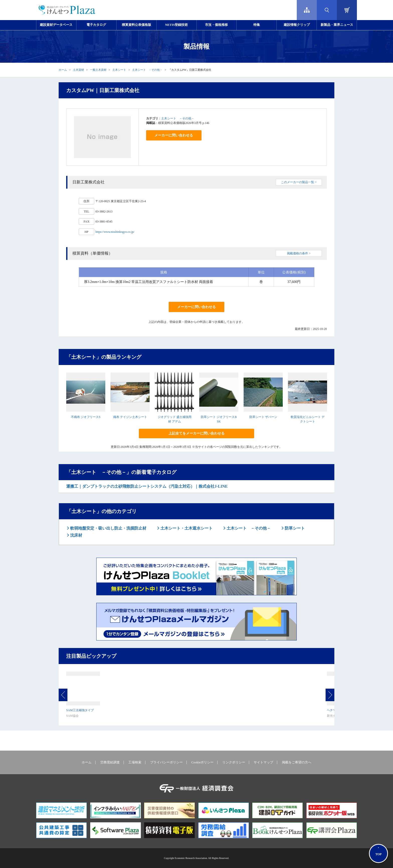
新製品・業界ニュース (337, 25)
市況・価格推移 (216, 25)
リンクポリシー (234, 762)
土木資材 (78, 70)
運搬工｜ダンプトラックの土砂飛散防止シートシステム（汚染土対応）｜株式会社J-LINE (147, 486)
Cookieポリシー (202, 762)
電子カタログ (96, 25)
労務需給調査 (110, 762)
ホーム (63, 70)
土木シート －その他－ (147, 70)
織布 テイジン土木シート (130, 417)
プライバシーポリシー (166, 762)
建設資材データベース (56, 25)
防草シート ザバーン (263, 417)
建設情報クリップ (297, 25)
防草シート (294, 528)
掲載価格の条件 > (299, 253)
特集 (257, 25)
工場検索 (135, 762)
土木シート (119, 70)
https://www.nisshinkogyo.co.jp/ (115, 232)
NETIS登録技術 (176, 25)
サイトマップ (263, 762)
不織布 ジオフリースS (86, 417)
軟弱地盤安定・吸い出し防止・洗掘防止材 (108, 528)
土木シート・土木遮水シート (186, 528)
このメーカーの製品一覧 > (299, 182)
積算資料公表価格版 (136, 25)
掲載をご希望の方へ (297, 762)
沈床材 (76, 535)
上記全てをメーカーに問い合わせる (197, 433)
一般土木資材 (98, 70)
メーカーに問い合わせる (174, 135)
